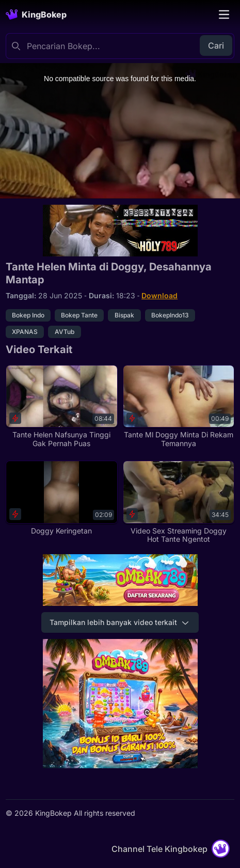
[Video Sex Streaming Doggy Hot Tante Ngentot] (179, 502)
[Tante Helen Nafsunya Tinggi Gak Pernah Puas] (61, 407)
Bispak (124, 315)
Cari (216, 45)
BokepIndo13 (170, 315)
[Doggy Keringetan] (61, 498)
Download (159, 295)
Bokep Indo (28, 315)
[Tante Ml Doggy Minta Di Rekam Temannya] (179, 407)
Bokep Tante (79, 315)
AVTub (65, 332)
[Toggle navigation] (224, 14)
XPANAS (25, 332)
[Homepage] (36, 14)
